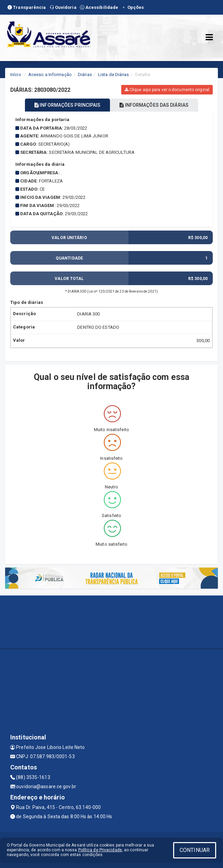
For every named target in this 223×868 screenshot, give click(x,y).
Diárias (85, 75)
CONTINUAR (195, 850)
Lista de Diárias (114, 75)
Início (16, 75)
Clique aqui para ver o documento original (167, 90)
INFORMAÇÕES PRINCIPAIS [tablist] (67, 105)
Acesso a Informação (50, 75)
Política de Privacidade (100, 850)
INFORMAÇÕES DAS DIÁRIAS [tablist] (154, 105)
